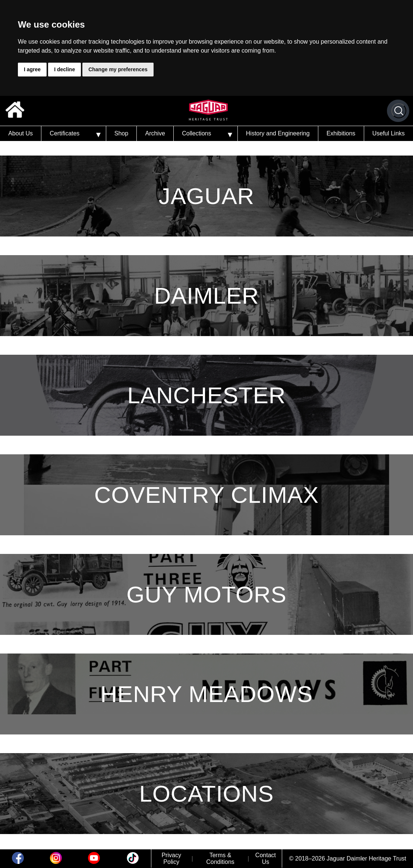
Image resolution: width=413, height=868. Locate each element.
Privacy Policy (171, 858)
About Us (21, 133)
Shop (121, 133)
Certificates (64, 133)
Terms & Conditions (220, 858)
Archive (155, 133)
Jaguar (206, 196)
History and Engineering (278, 133)
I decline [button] (64, 69)
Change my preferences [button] (118, 69)
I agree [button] (32, 69)
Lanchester (207, 395)
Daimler (206, 296)
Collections (196, 133)
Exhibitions (341, 133)
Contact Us (266, 858)
